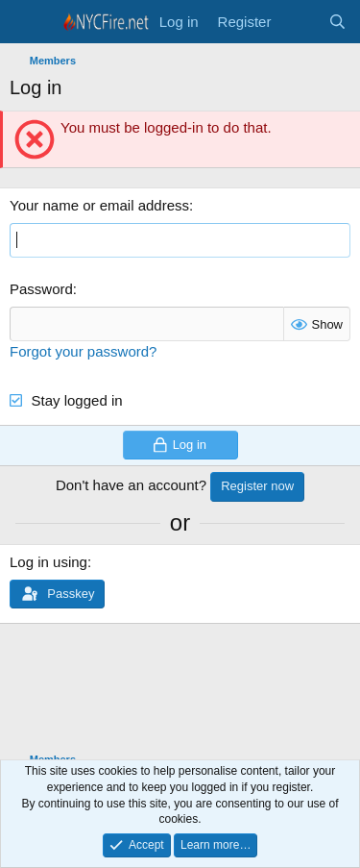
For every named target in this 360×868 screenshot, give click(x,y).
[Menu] (26, 22)
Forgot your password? (83, 351)
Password (41, 289)
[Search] (337, 22)
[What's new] (299, 22)
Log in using (48, 562)
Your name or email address (99, 205)
